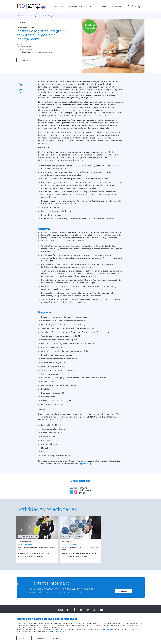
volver (22, 22)
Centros (88, 6)
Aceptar (23, 638)
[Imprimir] (21, 91)
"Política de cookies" (62, 631)
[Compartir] (21, 84)
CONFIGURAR (108, 629)
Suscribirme (123, 591)
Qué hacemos (74, 6)
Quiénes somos (57, 6)
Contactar (24, 60)
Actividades (102, 6)
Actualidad (116, 6)
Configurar (40, 638)
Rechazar (57, 638)
